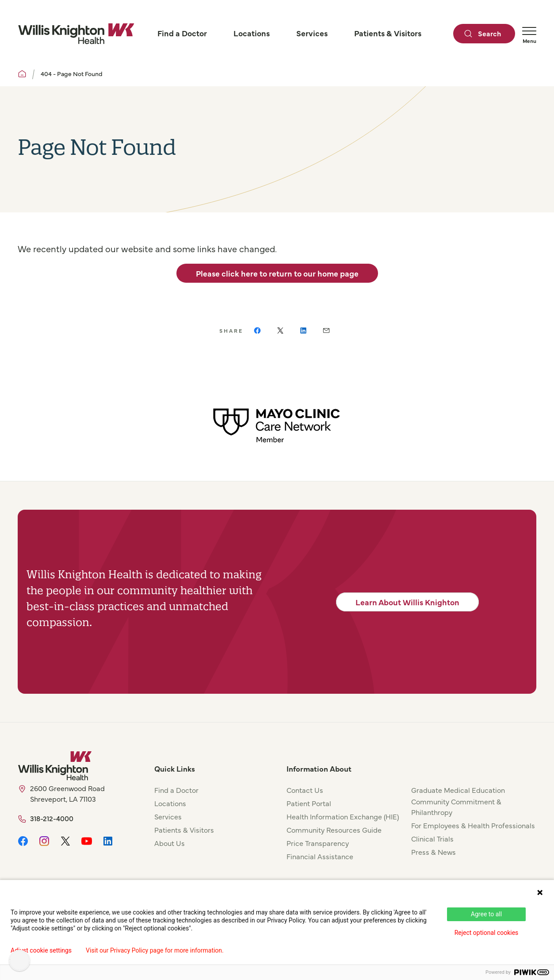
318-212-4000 (52, 818)
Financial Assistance (320, 856)
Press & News (434, 852)
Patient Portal (309, 803)
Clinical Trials (432, 838)
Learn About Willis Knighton (407, 602)
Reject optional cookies (487, 933)
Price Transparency (318, 843)
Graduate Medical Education (458, 790)
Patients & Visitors (184, 830)
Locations (170, 803)
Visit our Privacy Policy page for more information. (155, 950)
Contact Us (305, 790)
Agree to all (486, 914)
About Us (170, 843)
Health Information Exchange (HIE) (343, 816)
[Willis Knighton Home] (76, 34)
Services (168, 816)
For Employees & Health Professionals (473, 825)
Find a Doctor (176, 790)
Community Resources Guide (334, 830)
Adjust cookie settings (41, 950)
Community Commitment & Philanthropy (456, 807)
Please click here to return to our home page (277, 273)
